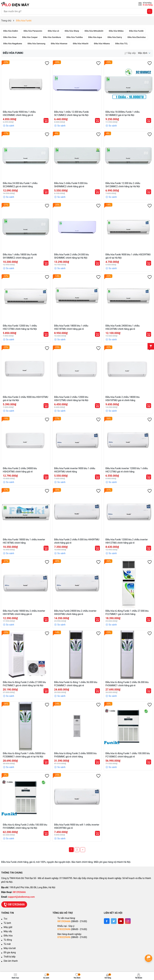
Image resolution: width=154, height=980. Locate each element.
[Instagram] (128, 921)
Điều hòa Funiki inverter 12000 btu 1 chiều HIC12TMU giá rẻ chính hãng (127, 470)
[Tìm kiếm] (150, 11)
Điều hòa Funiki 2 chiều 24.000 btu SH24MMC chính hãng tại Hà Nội (71, 256)
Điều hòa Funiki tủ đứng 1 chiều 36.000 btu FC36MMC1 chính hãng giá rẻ (76, 684)
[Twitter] (114, 921)
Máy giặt (8, 927)
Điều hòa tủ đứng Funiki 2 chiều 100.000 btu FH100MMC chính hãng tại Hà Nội (25, 826)
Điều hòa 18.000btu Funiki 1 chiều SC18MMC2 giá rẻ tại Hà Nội (123, 113)
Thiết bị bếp (10, 957)
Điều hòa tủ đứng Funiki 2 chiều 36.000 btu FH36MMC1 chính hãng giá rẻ (127, 684)
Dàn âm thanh (11, 961)
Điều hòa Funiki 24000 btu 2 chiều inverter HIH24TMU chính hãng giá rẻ (75, 612)
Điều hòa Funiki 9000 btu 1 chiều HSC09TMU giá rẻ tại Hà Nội (128, 256)
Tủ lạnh (7, 923)
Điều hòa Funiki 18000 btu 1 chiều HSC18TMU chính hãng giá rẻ (71, 327)
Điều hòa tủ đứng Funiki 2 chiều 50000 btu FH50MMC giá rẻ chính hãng (75, 755)
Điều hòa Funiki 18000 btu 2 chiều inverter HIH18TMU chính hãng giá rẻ (24, 612)
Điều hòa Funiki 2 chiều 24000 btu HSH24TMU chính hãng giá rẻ (20, 470)
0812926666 (19, 892)
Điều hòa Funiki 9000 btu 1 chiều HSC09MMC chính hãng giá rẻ (19, 113)
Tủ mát (7, 944)
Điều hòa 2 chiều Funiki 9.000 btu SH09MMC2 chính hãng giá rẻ (71, 185)
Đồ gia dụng (10, 952)
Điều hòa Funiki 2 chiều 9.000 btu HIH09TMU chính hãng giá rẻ (77, 541)
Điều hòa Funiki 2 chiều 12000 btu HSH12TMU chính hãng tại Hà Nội (71, 399)
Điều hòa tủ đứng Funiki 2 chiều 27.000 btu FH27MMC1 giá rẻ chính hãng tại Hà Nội (24, 684)
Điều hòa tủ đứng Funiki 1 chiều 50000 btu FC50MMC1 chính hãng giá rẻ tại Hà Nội (24, 755)
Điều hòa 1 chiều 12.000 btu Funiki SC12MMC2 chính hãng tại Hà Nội (71, 113)
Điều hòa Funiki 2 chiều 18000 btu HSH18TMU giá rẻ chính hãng (123, 399)
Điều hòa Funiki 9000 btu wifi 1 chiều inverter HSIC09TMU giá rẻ (77, 826)
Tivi (6, 919)
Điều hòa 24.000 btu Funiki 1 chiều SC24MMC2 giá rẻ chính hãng (20, 185)
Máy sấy (8, 931)
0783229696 (64, 929)
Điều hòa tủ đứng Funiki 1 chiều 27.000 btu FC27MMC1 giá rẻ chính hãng (127, 612)
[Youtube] (121, 921)
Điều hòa (8, 936)
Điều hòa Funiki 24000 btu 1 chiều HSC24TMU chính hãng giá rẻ (123, 327)
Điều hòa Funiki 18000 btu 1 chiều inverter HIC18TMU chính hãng (24, 541)
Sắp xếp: (130, 53)
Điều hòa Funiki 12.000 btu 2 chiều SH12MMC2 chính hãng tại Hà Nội (123, 185)
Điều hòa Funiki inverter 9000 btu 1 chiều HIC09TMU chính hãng (75, 470)
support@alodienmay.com (21, 897)
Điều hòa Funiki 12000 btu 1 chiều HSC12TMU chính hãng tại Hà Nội (20, 327)
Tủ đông (8, 940)
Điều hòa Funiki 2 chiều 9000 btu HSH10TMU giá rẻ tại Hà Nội (26, 399)
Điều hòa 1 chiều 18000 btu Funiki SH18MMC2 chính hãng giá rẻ (20, 256)
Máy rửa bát (10, 948)
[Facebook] (107, 921)
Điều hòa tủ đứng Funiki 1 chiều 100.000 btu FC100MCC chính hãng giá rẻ (128, 755)
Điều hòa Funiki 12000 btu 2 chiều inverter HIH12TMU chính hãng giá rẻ (127, 541)
